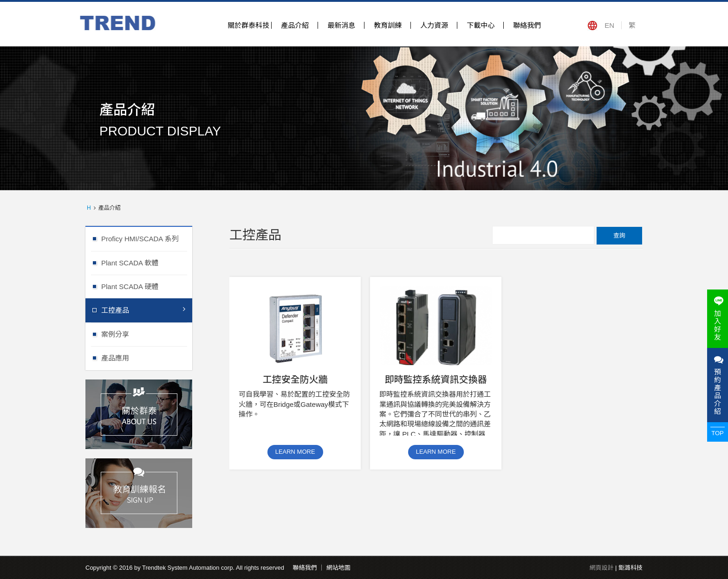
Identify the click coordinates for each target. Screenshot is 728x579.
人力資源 (434, 25)
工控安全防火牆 (295, 380)
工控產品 (143, 310)
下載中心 (481, 25)
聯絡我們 (527, 25)
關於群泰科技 (248, 25)
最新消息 (341, 25)
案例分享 (147, 334)
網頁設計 (601, 568)
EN (609, 25)
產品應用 (147, 357)
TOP (718, 433)
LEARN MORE (295, 452)
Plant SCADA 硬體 (147, 286)
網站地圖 (338, 568)
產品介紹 (295, 25)
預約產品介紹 (718, 385)
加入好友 (718, 319)
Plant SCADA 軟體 (147, 262)
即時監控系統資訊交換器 (436, 380)
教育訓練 (388, 25)
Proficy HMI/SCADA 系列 (147, 238)
